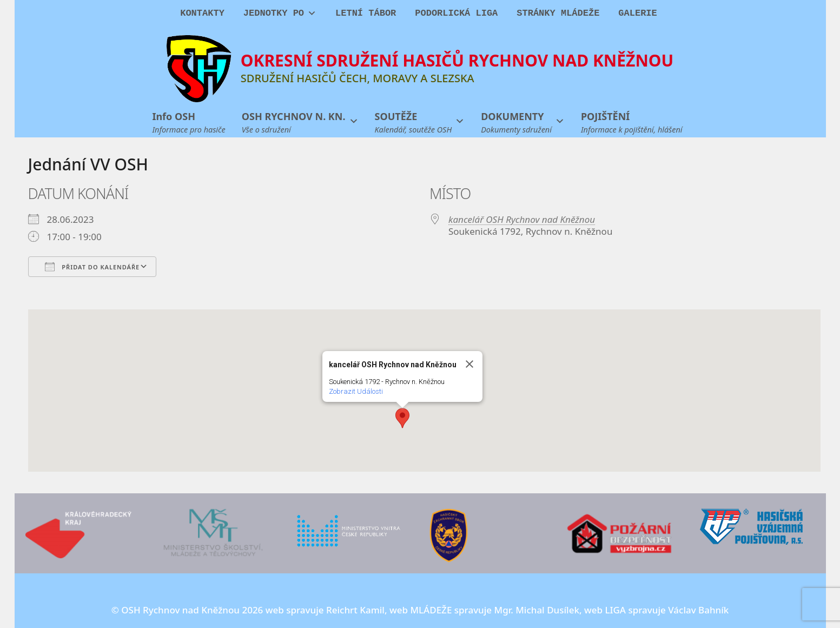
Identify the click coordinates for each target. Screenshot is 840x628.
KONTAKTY (202, 13)
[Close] (469, 364)
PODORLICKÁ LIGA (456, 13)
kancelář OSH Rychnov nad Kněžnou (522, 219)
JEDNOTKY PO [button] (280, 14)
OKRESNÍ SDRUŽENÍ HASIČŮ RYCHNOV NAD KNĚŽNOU (457, 60)
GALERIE (637, 13)
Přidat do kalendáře (92, 267)
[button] (300, 121)
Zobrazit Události (356, 391)
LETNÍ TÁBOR (366, 13)
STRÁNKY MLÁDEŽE (558, 13)
